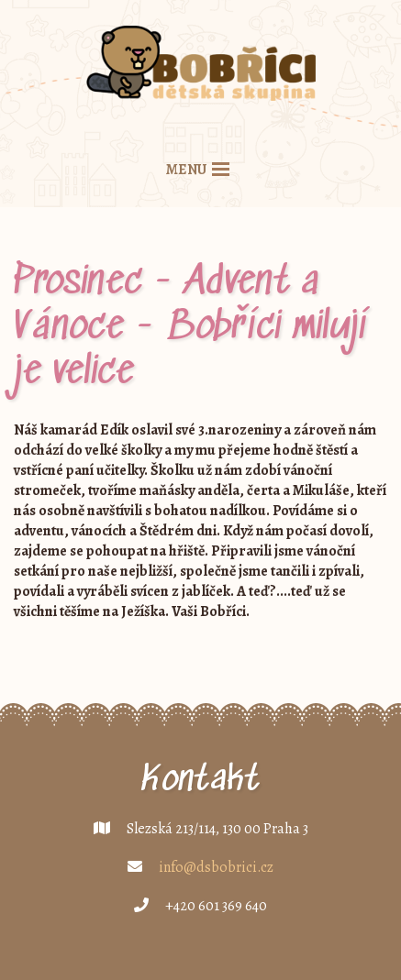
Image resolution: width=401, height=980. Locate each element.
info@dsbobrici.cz (216, 867)
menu (186, 170)
